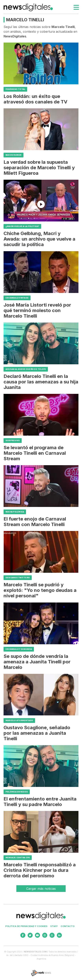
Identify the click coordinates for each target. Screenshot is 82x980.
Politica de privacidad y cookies (26, 926)
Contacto (68, 926)
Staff (54, 926)
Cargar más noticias (41, 889)
